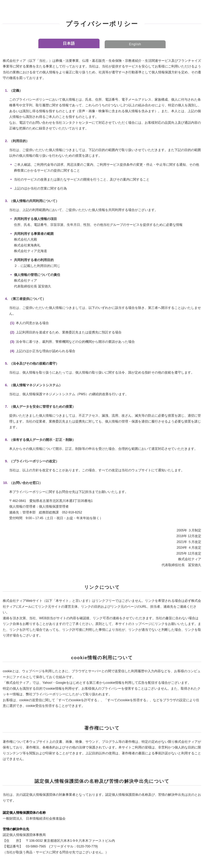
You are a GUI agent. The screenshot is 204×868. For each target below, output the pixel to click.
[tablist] (102, 44)
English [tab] (135, 44)
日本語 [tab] (69, 43)
